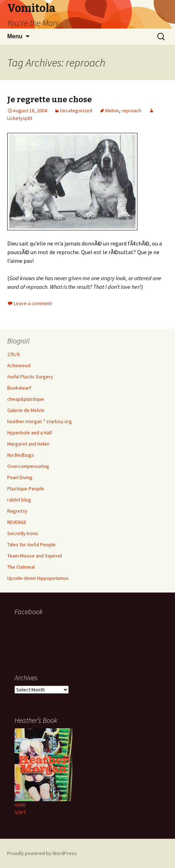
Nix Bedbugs (21, 455)
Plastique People (26, 489)
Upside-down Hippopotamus (38, 578)
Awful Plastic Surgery (30, 377)
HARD (20, 805)
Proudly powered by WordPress (42, 853)
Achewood (19, 365)
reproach (131, 110)
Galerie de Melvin (26, 410)
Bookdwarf (19, 388)
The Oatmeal (21, 567)
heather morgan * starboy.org (40, 421)
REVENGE (17, 522)
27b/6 (13, 354)
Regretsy (17, 511)
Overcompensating (28, 466)
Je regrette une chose (50, 99)
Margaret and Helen (28, 444)
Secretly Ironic (23, 533)
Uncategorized (76, 110)
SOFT (20, 812)
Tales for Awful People (31, 544)
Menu (15, 36)
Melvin (112, 110)
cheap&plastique (26, 399)
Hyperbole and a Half (30, 433)
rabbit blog (19, 500)
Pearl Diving (20, 477)
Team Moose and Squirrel (35, 556)
